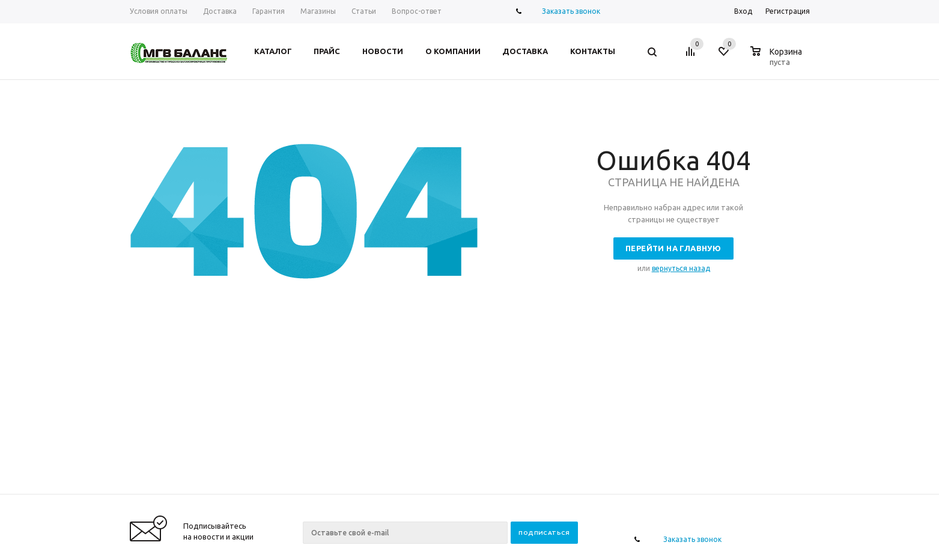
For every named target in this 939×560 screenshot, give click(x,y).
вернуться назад (681, 268)
